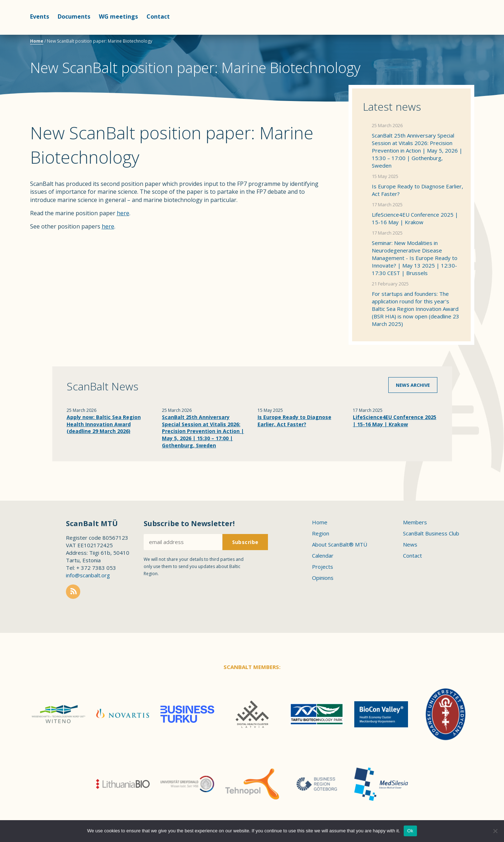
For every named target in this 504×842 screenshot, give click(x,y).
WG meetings (118, 16)
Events (40, 16)
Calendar (323, 555)
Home (37, 41)
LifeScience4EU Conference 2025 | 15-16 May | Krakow (415, 218)
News (410, 544)
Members (415, 522)
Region (321, 533)
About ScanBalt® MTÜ (340, 544)
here (123, 213)
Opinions (323, 578)
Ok (410, 831)
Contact (158, 16)
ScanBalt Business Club (431, 533)
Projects (323, 567)
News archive (413, 385)
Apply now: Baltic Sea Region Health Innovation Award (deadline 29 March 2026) (104, 424)
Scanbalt (456, 34)
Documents (74, 16)
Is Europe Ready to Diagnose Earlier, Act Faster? (417, 190)
